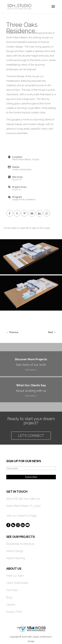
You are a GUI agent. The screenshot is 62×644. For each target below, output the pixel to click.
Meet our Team (15, 576)
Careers (11, 605)
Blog (9, 597)
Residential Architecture (20, 544)
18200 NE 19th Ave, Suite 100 (23, 499)
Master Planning (16, 558)
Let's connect (31, 436)
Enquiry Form (14, 612)
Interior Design (15, 551)
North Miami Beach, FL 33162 (23, 506)
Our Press (12, 590)
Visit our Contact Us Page (21, 516)
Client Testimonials (17, 583)
